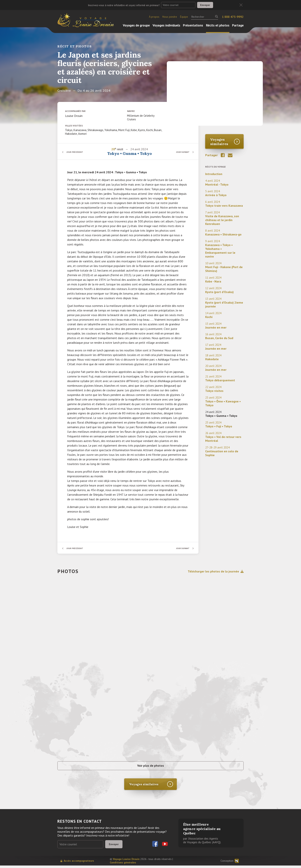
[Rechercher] (205, 17)
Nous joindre (170, 17)
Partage (238, 25)
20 (113, 149)
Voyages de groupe (136, 25)
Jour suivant (181, 152)
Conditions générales (123, 865)
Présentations (193, 25)
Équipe (184, 17)
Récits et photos (218, 25)
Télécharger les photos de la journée (216, 571)
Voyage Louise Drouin (126, 861)
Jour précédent (77, 152)
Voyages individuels (166, 25)
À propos (154, 17)
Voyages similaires (219, 142)
